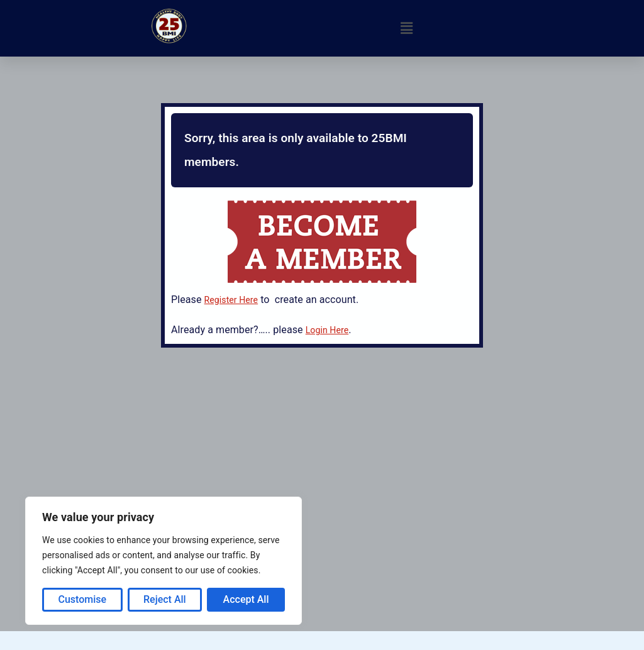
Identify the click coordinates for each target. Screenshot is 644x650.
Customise (82, 599)
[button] (406, 28)
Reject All (165, 599)
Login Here (327, 330)
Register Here (231, 300)
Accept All (246, 599)
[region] (164, 561)
